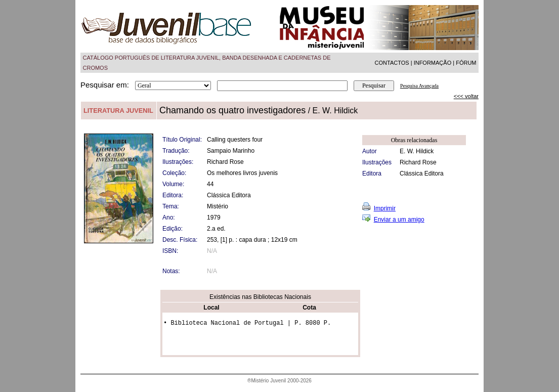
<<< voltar (466, 96)
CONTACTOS (392, 63)
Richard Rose (418, 162)
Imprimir (385, 208)
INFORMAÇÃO (433, 63)
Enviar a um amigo (399, 220)
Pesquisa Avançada (419, 86)
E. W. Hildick (417, 151)
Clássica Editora (422, 173)
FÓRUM (466, 63)
